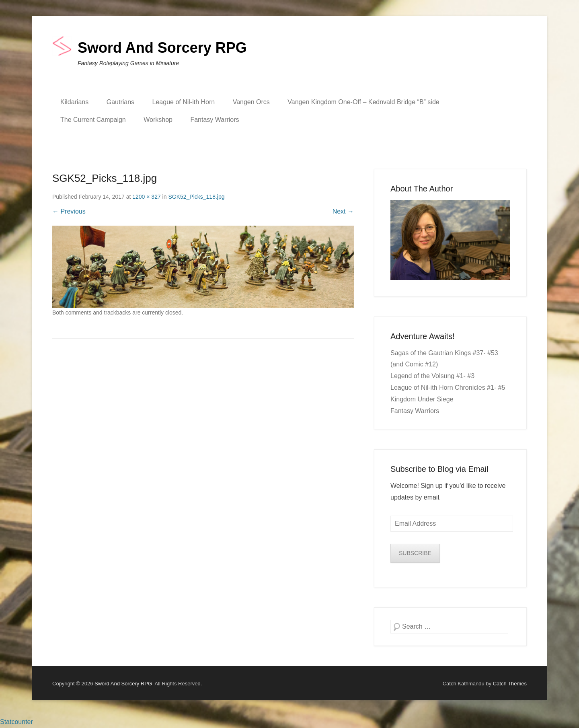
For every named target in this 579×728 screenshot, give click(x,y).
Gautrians (120, 102)
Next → (343, 211)
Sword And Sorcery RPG (162, 48)
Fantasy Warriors (215, 120)
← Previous (69, 211)
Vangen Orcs (251, 102)
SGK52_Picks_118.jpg (196, 197)
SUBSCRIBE (415, 553)
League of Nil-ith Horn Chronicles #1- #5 (448, 388)
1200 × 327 (146, 197)
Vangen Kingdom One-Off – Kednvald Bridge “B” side (363, 102)
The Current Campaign (93, 120)
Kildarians (74, 102)
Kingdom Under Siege (422, 399)
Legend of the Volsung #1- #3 (432, 376)
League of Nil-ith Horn (184, 102)
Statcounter (16, 722)
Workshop (158, 120)
